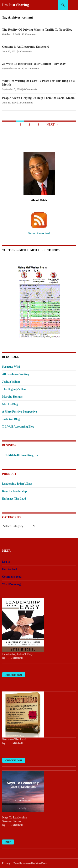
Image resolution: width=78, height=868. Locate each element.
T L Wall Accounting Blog (18, 427)
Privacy (6, 863)
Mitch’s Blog (10, 404)
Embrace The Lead (14, 499)
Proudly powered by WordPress (30, 863)
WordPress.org (11, 584)
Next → (52, 125)
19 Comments (32, 68)
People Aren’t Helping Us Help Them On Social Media (38, 98)
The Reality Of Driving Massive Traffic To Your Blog (37, 30)
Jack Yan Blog (11, 419)
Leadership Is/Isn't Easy (17, 484)
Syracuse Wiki (11, 367)
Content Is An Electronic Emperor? (26, 47)
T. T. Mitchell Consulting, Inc (20, 455)
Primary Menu (73, 5)
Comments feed (12, 577)
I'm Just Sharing (15, 5)
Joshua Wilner (11, 382)
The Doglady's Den (14, 389)
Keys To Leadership (14, 491)
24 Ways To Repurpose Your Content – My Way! (34, 64)
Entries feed (10, 569)
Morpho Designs (12, 397)
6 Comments (30, 89)
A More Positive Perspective (19, 412)
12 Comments (29, 34)
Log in (6, 562)
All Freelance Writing (16, 374)
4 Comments (25, 51)
